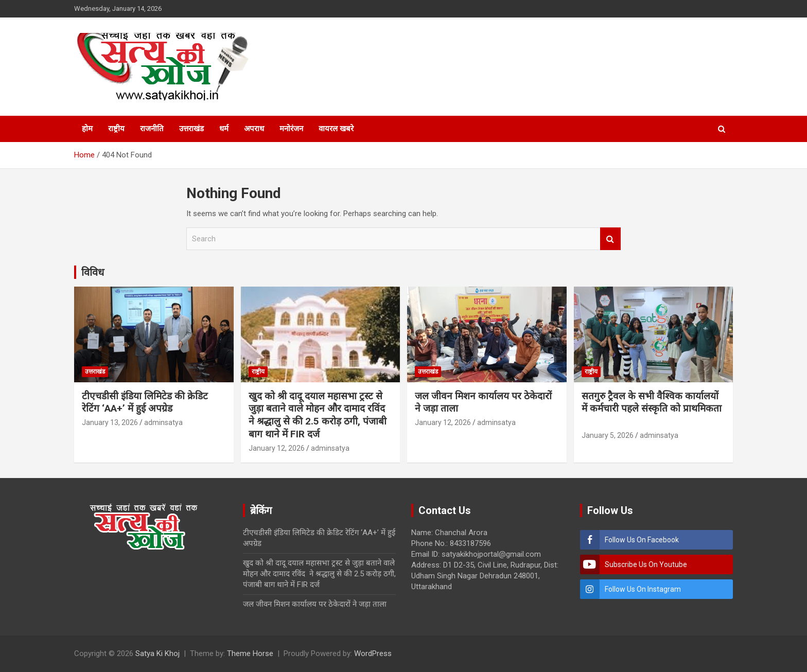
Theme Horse (250, 653)
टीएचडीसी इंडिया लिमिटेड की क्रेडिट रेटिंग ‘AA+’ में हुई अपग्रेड (145, 402)
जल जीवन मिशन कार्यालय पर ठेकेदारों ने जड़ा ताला (315, 604)
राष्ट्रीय (116, 129)
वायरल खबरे (336, 129)
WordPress (373, 653)
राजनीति (152, 129)
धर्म (224, 129)
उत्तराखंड (191, 129)
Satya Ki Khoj (157, 653)
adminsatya (163, 422)
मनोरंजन (291, 129)
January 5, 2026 (608, 435)
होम (87, 129)
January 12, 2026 (277, 448)
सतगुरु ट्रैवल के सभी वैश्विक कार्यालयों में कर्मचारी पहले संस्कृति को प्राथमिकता (652, 409)
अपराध (254, 129)
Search (610, 239)
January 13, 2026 (110, 422)
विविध (93, 272)
